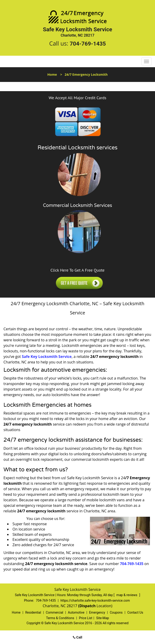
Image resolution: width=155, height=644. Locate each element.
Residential (33, 612)
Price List (86, 618)
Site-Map (103, 618)
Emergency (97, 612)
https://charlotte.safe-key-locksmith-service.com (95, 600)
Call (78, 637)
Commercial (55, 612)
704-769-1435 (88, 44)
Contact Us (135, 612)
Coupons (116, 612)
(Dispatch (87, 606)
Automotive (76, 612)
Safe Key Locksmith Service (47, 357)
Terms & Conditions (60, 618)
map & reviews (127, 595)
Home (52, 74)
